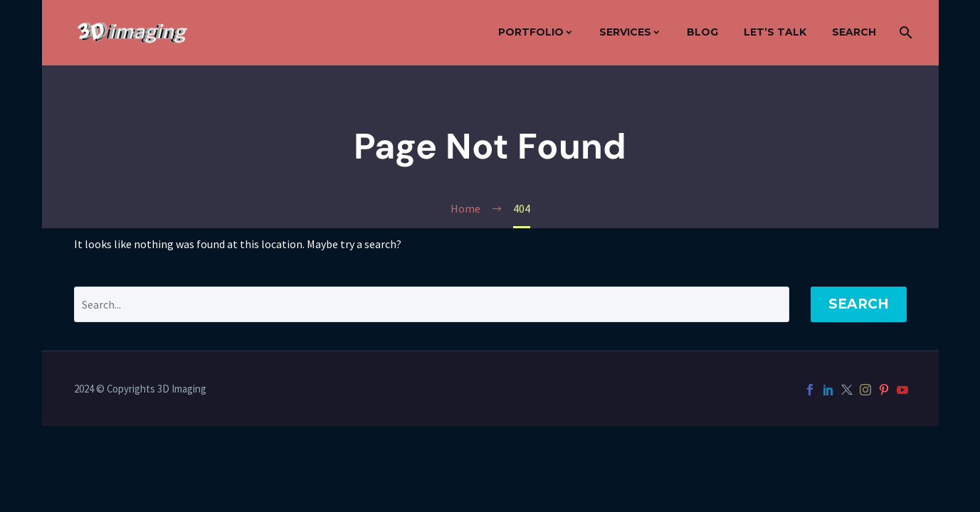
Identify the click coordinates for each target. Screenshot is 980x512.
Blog (702, 32)
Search (854, 32)
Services (625, 32)
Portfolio (531, 32)
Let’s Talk (775, 32)
